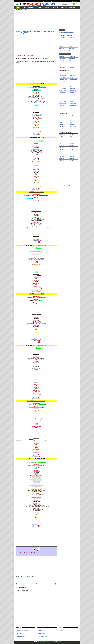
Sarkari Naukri (72, 8)
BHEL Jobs (72, 143)
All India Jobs (64, 8)
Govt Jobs (23, 8)
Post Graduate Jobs (21, 636)
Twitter (29, 577)
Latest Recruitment (42, 635)
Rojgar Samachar (42, 633)
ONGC (61, 141)
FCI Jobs (62, 150)
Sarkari (61, 139)
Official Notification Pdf (35, 132)
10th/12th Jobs (55, 8)
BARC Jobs (72, 154)
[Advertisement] (36, 20)
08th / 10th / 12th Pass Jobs (22, 631)
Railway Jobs (31, 8)
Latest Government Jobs (43, 636)
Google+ (34, 577)
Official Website (35, 135)
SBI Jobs (72, 135)
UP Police (62, 158)
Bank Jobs (47, 8)
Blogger (71, 186)
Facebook (24, 577)
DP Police (72, 158)
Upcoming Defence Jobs (26, 1)
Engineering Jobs (42, 1)
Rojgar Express (41, 631)
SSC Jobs (72, 141)
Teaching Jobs (51, 1)
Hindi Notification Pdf (35, 396)
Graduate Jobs (20, 632)
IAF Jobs (62, 152)
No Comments (18, 35)
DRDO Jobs (72, 139)
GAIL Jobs (72, 148)
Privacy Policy (63, 631)
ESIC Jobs (62, 148)
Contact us (62, 632)
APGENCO (72, 156)
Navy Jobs (62, 161)
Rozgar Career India (42, 629)
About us (61, 629)
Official (35, 240)
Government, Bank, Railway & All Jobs (46, 642)
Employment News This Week (44, 632)
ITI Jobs (35, 1)
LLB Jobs (19, 633)
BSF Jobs (62, 156)
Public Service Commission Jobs (23, 638)
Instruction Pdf (35, 341)
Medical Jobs (59, 1)
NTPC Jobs (62, 145)
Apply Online (35, 133)
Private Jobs (39, 8)
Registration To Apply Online (35, 289)
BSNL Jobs (62, 154)
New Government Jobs (43, 638)
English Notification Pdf (35, 395)
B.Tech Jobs (19, 635)
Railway (71, 152)
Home (18, 1)
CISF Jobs (72, 145)
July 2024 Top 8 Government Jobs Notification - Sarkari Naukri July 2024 (35, 32)
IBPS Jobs (72, 137)
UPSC (61, 143)
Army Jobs (72, 150)
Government (62, 135)
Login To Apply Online (35, 290)
